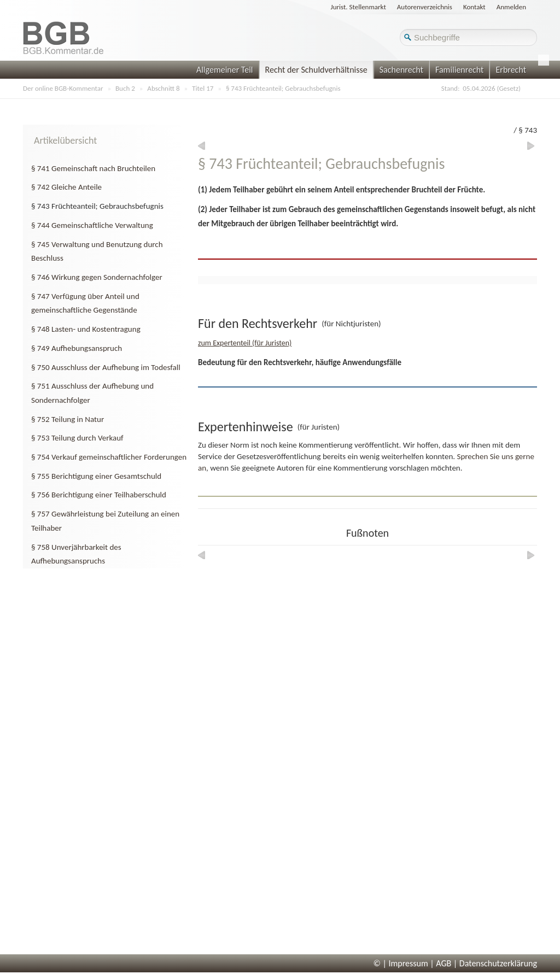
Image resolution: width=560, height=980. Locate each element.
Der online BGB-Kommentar (63, 88)
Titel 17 (203, 88)
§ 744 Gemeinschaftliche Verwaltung (92, 225)
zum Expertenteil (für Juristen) (245, 343)
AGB (444, 963)
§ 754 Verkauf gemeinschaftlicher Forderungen (109, 457)
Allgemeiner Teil (225, 70)
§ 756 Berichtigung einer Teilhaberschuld (99, 495)
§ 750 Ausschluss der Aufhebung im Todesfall (106, 367)
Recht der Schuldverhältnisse (316, 70)
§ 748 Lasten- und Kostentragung (86, 329)
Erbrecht (511, 70)
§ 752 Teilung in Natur (68, 419)
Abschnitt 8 (163, 88)
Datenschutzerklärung (498, 963)
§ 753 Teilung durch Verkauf (77, 438)
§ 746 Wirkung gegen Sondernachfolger (97, 277)
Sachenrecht (401, 70)
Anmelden (511, 7)
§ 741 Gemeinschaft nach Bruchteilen (93, 168)
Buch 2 (125, 88)
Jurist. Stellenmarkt (358, 7)
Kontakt (474, 7)
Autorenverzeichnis (425, 7)
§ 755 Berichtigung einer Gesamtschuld (96, 476)
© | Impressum (401, 963)
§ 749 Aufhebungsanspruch (77, 348)
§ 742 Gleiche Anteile (66, 187)
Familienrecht (459, 70)
